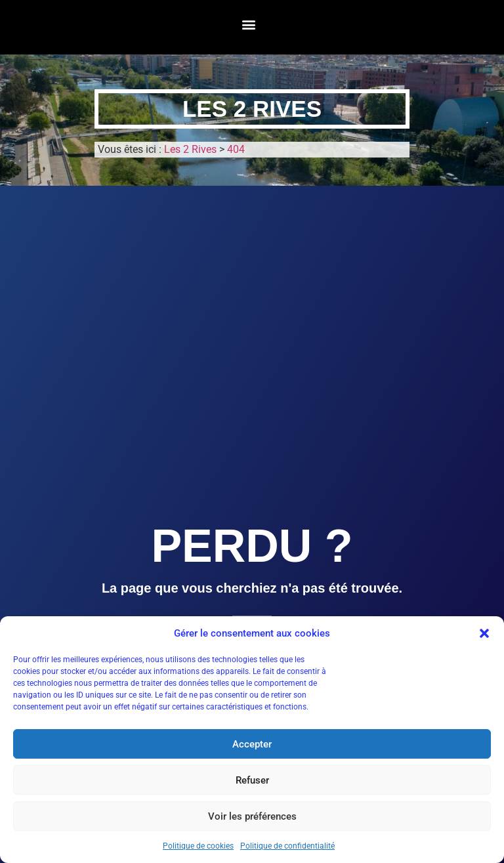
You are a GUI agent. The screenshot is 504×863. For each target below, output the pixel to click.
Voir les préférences (252, 816)
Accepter (252, 744)
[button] (484, 633)
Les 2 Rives (252, 109)
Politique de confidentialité (287, 846)
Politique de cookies (198, 846)
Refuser (252, 780)
